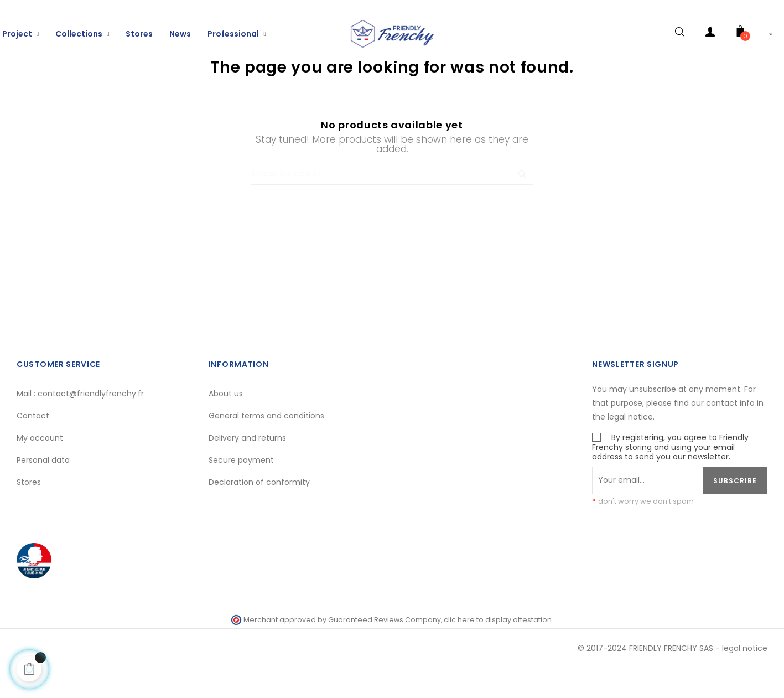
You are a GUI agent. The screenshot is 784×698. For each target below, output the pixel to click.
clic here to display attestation (498, 650)
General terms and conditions (266, 446)
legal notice (745, 679)
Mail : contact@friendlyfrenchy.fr (80, 424)
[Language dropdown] (773, 28)
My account (40, 468)
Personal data (43, 490)
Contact (33, 446)
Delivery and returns (247, 468)
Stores (29, 513)
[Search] (392, 205)
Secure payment (241, 490)
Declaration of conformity (259, 513)
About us (226, 424)
